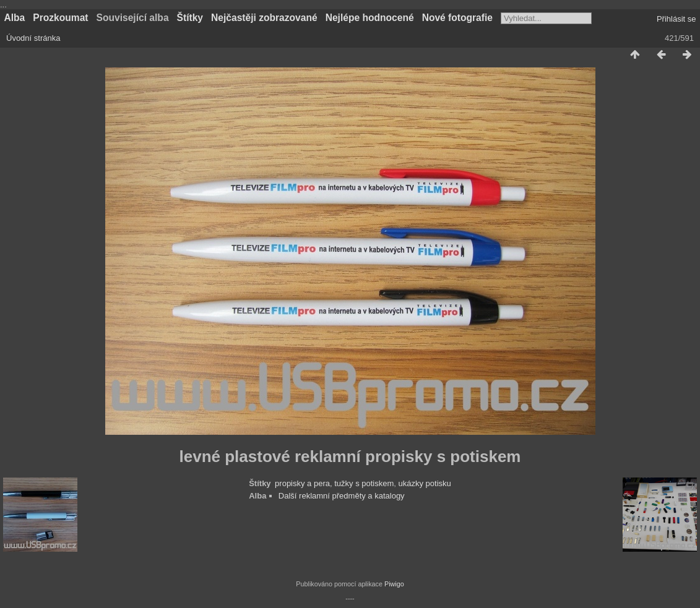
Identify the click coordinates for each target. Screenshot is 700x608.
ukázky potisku (425, 483)
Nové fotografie (457, 18)
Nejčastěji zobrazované (264, 18)
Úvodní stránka (33, 38)
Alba (15, 18)
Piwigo (394, 584)
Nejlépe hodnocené (370, 18)
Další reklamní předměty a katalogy (342, 496)
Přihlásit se (676, 19)
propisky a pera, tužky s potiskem (334, 483)
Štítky (190, 18)
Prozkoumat (60, 18)
